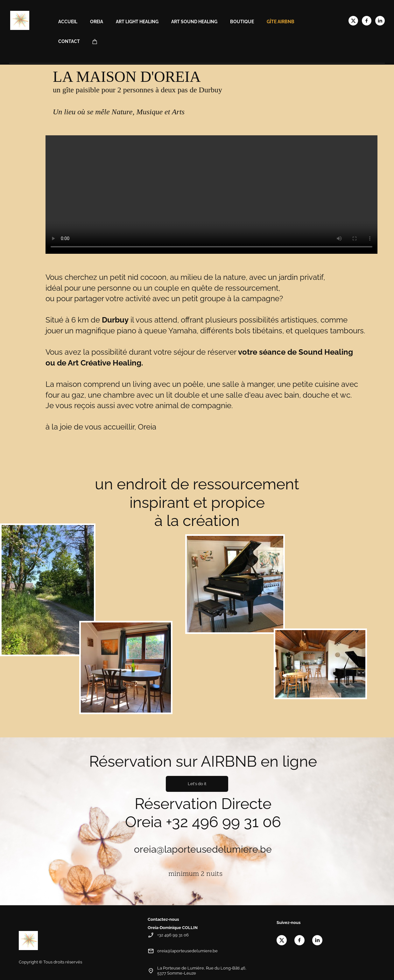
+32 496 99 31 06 (223, 822)
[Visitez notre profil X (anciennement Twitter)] (353, 21)
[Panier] (95, 41)
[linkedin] (380, 21)
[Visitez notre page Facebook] (367, 21)
